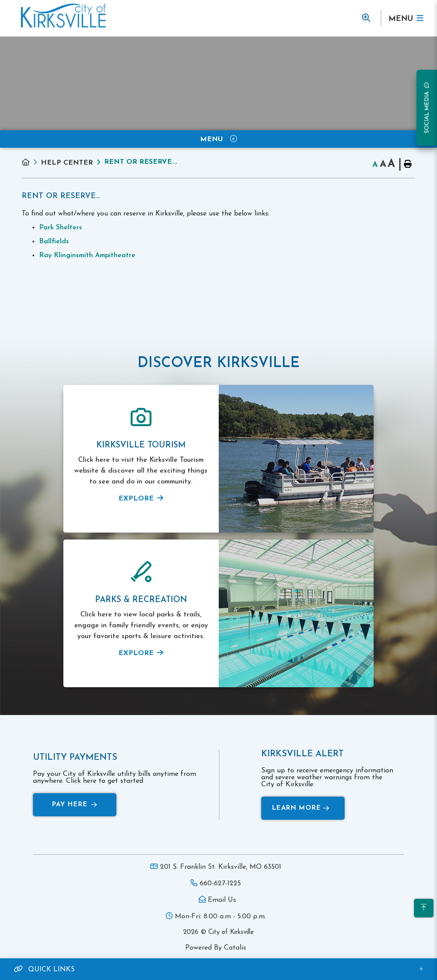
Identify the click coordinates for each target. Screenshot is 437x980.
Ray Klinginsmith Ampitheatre (87, 255)
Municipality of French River (63, 16)
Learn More (301, 808)
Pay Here (75, 805)
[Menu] (405, 18)
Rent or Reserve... (141, 162)
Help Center (67, 163)
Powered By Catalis (216, 948)
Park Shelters (61, 228)
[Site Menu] (218, 139)
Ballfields (54, 242)
